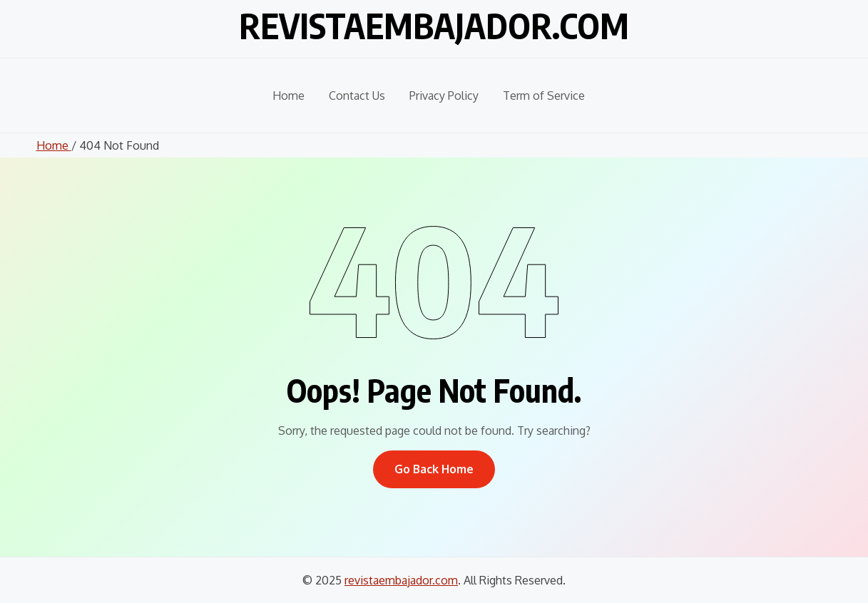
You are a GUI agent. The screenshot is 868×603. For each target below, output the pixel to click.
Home (289, 96)
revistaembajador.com (434, 26)
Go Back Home (434, 469)
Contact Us (357, 96)
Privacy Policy (444, 96)
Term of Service (544, 96)
